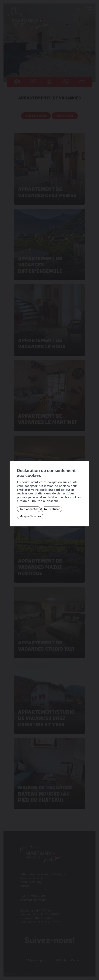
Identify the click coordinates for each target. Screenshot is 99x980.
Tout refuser (52, 509)
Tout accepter (29, 509)
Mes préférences (30, 516)
